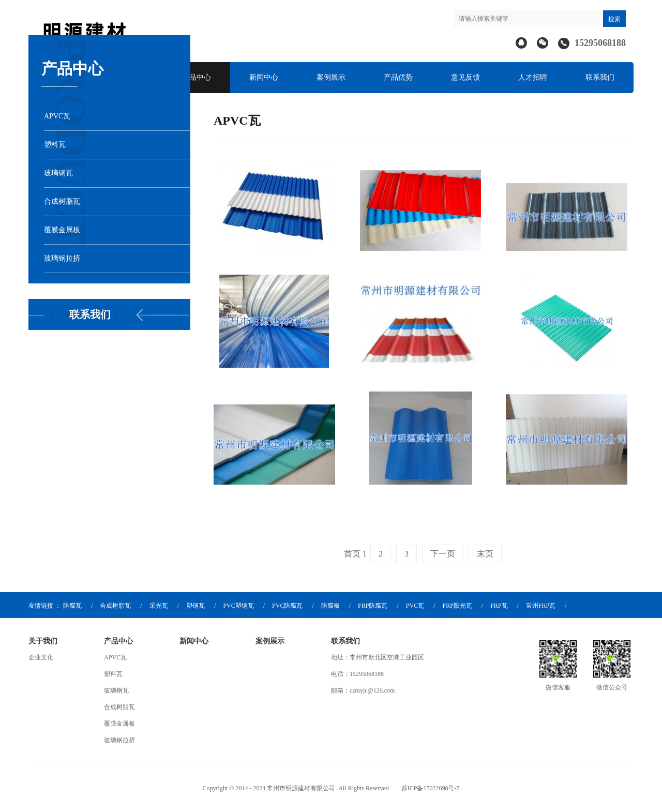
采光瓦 (159, 606)
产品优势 (398, 77)
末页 (485, 554)
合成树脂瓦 (115, 606)
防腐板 (330, 606)
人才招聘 (533, 77)
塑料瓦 (113, 674)
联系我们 (600, 77)
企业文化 (41, 657)
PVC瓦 (415, 606)
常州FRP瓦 (541, 606)
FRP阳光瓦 (457, 606)
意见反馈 (465, 77)
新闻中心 (264, 77)
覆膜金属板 (119, 724)
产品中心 (197, 77)
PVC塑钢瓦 (238, 606)
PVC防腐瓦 (287, 606)
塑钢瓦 (195, 606)
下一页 (443, 554)
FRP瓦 (499, 606)
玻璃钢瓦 (116, 690)
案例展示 (331, 77)
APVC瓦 (115, 657)
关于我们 (43, 641)
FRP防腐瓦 (373, 606)
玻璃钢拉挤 (119, 740)
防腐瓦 (72, 606)
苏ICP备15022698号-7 (431, 788)
